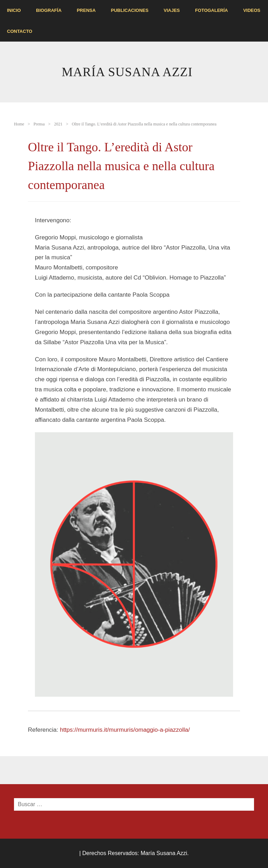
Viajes (172, 10)
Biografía (49, 10)
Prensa (86, 10)
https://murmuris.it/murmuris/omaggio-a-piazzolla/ (125, 730)
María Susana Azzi (127, 72)
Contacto (20, 31)
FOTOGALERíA (211, 10)
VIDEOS (252, 10)
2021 (58, 124)
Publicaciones (130, 10)
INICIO (14, 10)
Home (19, 124)
